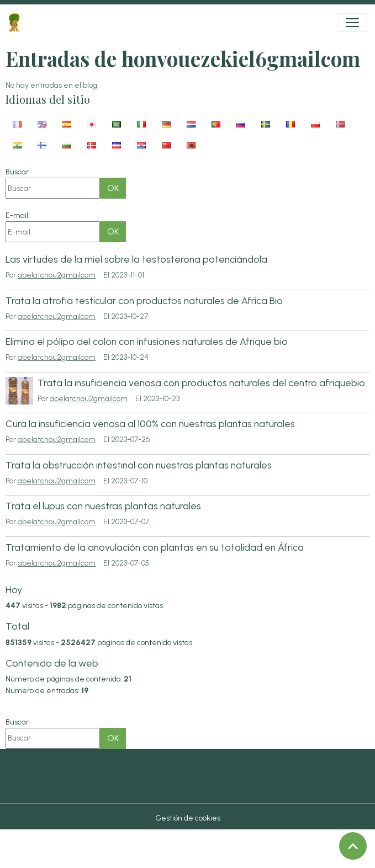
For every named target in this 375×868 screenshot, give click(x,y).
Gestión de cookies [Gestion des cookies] (188, 818)
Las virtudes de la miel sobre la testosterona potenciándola (136, 259)
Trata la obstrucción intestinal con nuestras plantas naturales (139, 465)
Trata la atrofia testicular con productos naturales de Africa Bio (144, 300)
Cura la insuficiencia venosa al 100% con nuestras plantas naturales (150, 424)
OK (113, 188)
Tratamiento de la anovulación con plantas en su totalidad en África (155, 547)
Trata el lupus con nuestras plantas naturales (103, 506)
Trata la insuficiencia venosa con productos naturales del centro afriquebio (201, 383)
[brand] (17, 23)
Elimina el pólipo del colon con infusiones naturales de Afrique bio (147, 341)
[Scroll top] (353, 846)
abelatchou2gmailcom (57, 275)
